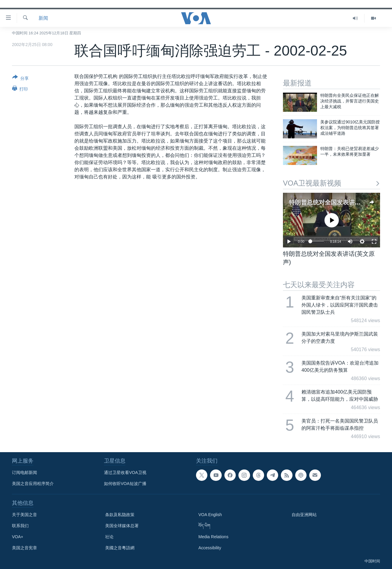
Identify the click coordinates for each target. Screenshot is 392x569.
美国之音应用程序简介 (33, 484)
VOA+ (18, 537)
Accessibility (210, 548)
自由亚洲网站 (304, 515)
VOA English (210, 515)
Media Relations (213, 537)
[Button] (20, 79)
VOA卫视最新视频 (331, 183)
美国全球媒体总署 (122, 526)
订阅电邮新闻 (24, 472)
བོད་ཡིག (204, 526)
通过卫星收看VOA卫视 (125, 472)
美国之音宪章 (24, 548)
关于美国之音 (24, 515)
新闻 (43, 18)
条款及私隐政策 (120, 515)
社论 (109, 537)
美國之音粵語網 (120, 548)
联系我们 (20, 526)
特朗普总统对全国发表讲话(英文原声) (339, 202)
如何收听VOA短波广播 (125, 484)
